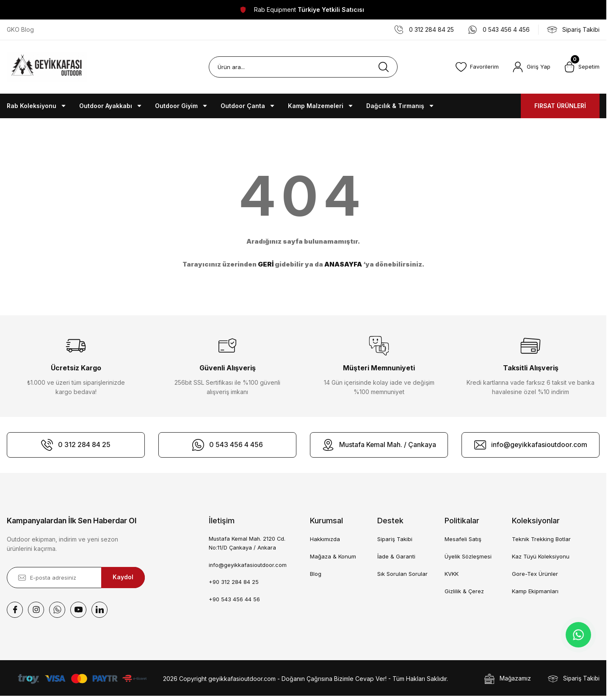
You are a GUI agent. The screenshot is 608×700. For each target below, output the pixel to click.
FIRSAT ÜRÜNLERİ (560, 106)
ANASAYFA (343, 264)
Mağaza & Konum (333, 556)
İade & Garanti (396, 556)
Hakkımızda (325, 539)
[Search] (303, 67)
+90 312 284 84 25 (234, 583)
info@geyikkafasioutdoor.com (248, 565)
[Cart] (582, 67)
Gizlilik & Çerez (464, 591)
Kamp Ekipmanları (535, 591)
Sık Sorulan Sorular (402, 574)
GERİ (266, 264)
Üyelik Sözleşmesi (468, 556)
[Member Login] (531, 67)
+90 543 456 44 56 (234, 600)
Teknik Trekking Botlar (541, 539)
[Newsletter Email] (76, 578)
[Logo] (47, 67)
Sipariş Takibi (395, 539)
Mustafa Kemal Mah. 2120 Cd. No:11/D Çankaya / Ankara (248, 543)
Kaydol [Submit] (123, 577)
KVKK (452, 574)
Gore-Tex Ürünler (535, 574)
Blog (316, 574)
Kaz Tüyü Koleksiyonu (541, 556)
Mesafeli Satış (463, 539)
